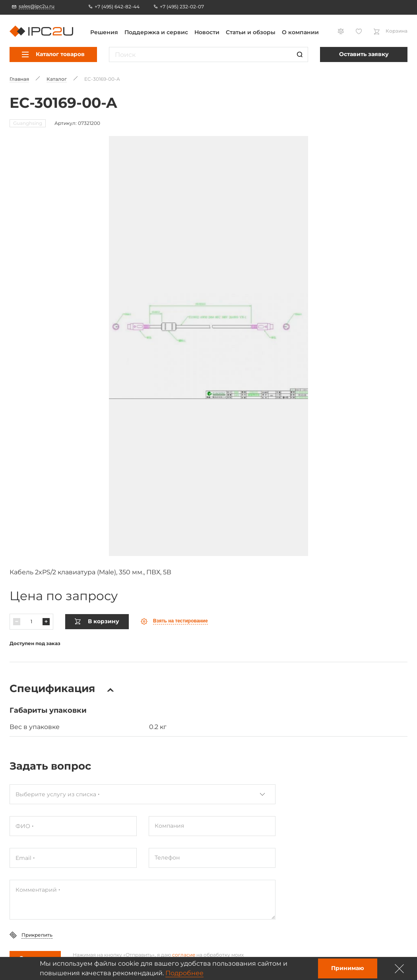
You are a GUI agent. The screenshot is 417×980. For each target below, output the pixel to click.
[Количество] (31, 601)
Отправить (35, 938)
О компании (300, 32)
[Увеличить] (46, 601)
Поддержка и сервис (156, 32)
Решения (104, 32)
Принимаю (348, 968)
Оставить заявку (364, 54)
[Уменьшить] (17, 601)
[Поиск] (300, 54)
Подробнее (184, 973)
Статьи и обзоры (251, 32)
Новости (207, 32)
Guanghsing (28, 123)
